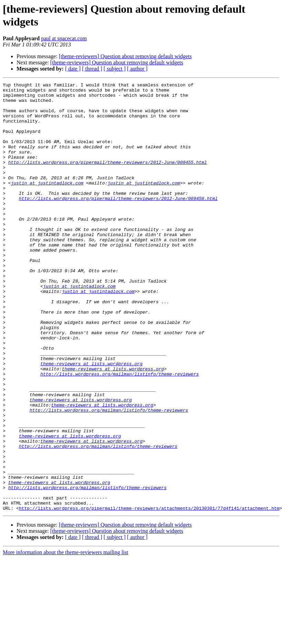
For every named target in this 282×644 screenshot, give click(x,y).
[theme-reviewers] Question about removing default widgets (125, 56)
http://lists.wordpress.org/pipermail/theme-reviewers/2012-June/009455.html (108, 179)
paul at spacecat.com (64, 38)
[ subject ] (115, 69)
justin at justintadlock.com (47, 203)
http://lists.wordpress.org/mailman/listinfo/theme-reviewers (119, 433)
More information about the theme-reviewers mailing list (65, 638)
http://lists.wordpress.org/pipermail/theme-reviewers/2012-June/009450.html (118, 222)
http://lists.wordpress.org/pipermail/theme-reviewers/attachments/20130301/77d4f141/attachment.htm (149, 594)
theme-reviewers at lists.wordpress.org (91, 420)
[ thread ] (92, 69)
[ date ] (73, 69)
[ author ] (137, 69)
